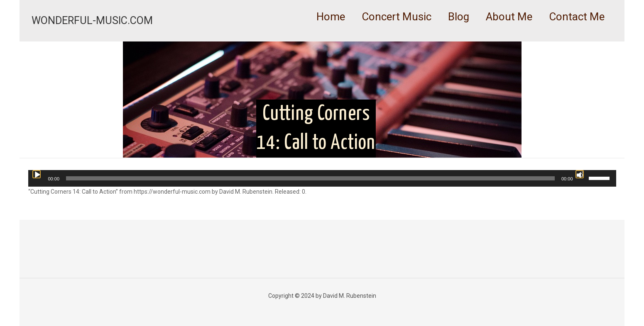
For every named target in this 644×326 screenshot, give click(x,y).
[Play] (37, 174)
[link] (397, 37)
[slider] (310, 178)
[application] (322, 178)
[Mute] (580, 174)
